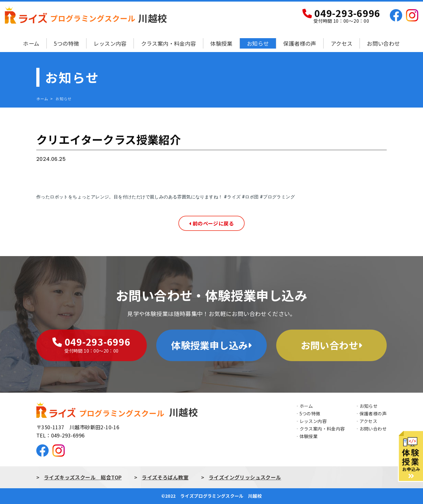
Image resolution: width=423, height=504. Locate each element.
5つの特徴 (66, 43)
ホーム (31, 43)
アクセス (342, 43)
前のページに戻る (211, 223)
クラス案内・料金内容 (169, 43)
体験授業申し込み (211, 345)
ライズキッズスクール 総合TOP (83, 477)
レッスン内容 (110, 43)
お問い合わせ (383, 43)
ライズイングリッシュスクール (245, 477)
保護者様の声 (300, 43)
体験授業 (221, 43)
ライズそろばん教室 (165, 477)
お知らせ (258, 43)
